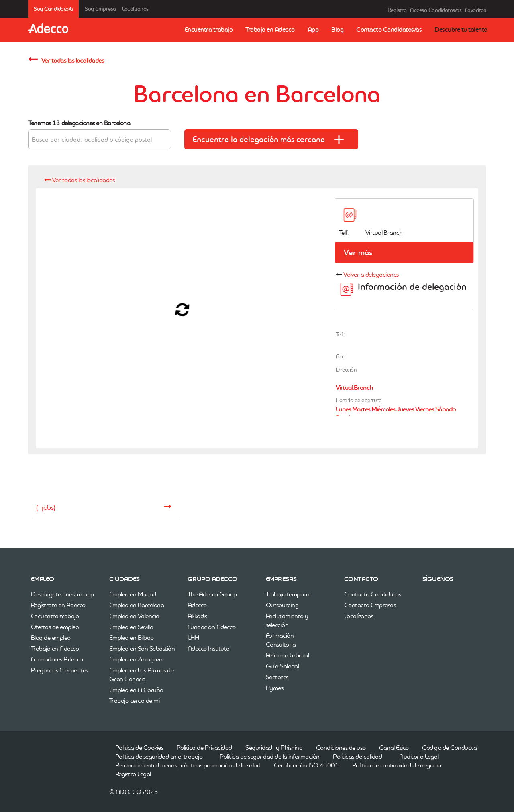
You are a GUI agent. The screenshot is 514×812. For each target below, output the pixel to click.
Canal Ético (394, 747)
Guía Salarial (282, 666)
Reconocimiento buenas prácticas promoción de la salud (188, 765)
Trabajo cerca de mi (135, 700)
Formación (280, 635)
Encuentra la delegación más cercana (272, 138)
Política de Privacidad (204, 747)
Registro (397, 10)
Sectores (277, 677)
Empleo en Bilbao (132, 637)
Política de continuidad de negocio (397, 765)
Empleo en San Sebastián (142, 648)
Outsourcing (282, 605)
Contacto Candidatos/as (389, 30)
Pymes (275, 688)
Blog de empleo (51, 637)
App (313, 30)
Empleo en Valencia (134, 616)
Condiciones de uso (341, 747)
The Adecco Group (212, 594)
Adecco (197, 605)
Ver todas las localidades (66, 59)
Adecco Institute (208, 648)
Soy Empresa (100, 9)
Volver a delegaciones (371, 274)
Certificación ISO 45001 (306, 765)
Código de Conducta (449, 747)
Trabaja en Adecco (270, 30)
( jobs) (104, 507)
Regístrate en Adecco (58, 605)
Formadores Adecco (57, 659)
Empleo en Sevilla (131, 627)
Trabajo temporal (288, 594)
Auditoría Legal (419, 756)
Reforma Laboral (288, 655)
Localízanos (135, 9)
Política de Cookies (139, 747)
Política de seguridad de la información (270, 756)
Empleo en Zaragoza (136, 659)
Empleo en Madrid (133, 594)
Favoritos (476, 10)
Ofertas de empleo (55, 627)
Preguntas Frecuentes (59, 670)
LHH (193, 637)
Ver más (358, 252)
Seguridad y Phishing (274, 747)
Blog (337, 30)
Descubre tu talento (461, 30)
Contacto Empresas (370, 605)
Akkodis (197, 616)
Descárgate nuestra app (62, 594)
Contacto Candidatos (373, 594)
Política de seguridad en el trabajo (159, 756)
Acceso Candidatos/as (436, 10)
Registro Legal (133, 774)
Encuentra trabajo (209, 30)
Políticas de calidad (357, 756)
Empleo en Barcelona (137, 605)
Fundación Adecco (212, 627)
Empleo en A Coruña (136, 690)
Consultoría (281, 644)
